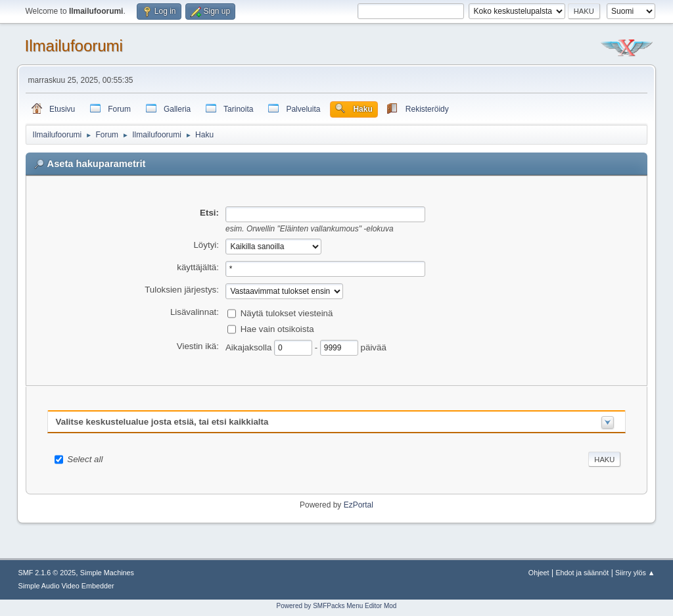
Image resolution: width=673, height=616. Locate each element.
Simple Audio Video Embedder (66, 586)
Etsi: (209, 213)
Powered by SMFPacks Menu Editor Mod (337, 606)
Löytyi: (206, 245)
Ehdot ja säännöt (582, 573)
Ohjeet (539, 573)
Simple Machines (107, 573)
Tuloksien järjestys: (182, 290)
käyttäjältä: (198, 267)
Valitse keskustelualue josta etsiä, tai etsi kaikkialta (162, 422)
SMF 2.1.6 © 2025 (47, 573)
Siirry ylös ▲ (635, 573)
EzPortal (359, 505)
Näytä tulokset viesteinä (287, 313)
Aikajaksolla (250, 347)
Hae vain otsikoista (277, 328)
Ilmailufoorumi (74, 46)
